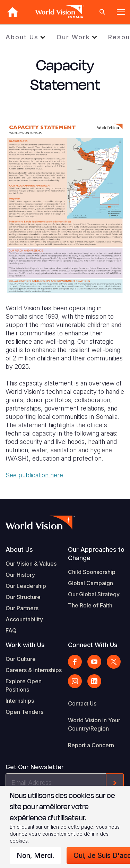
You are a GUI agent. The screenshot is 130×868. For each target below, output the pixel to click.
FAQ (11, 630)
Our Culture (21, 659)
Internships (20, 701)
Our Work (73, 37)
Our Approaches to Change (96, 554)
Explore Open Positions (24, 685)
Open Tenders (24, 712)
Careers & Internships (34, 670)
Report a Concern (91, 745)
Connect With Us (93, 645)
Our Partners (22, 608)
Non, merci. (35, 855)
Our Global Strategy (94, 594)
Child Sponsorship (92, 572)
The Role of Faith (90, 605)
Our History (20, 575)
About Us (22, 37)
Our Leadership (26, 586)
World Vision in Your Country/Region (94, 724)
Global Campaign (90, 583)
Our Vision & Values (31, 564)
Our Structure (23, 597)
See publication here (34, 475)
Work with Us (25, 645)
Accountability (24, 619)
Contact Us (82, 703)
